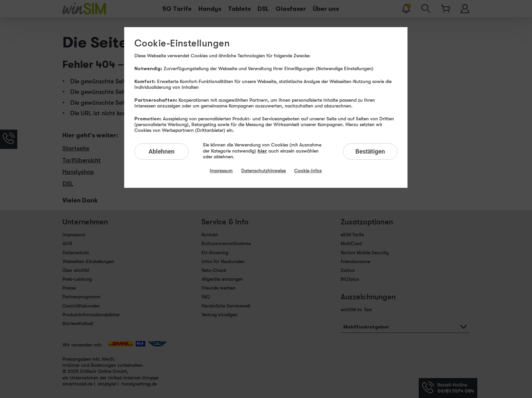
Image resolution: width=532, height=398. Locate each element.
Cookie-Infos (308, 171)
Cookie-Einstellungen (182, 43)
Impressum (221, 171)
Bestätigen (370, 151)
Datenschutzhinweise (263, 171)
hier (262, 151)
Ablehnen (162, 151)
